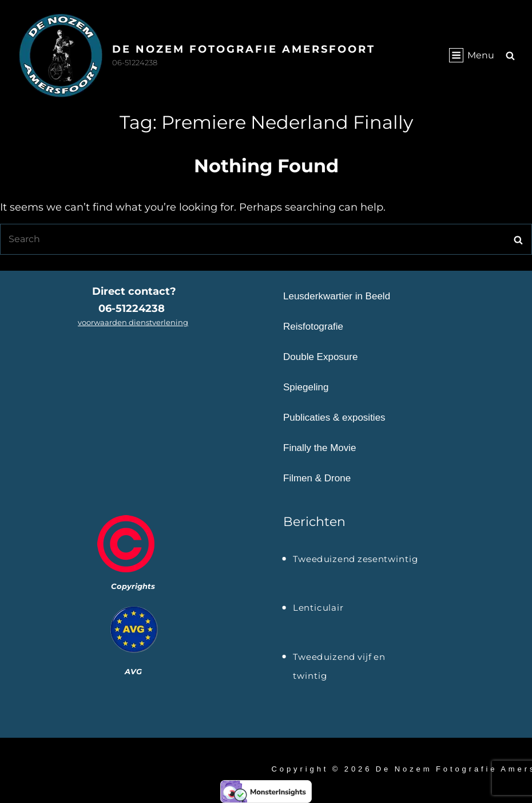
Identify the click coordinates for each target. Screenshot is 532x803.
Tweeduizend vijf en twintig (339, 658)
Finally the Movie (320, 448)
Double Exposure (320, 357)
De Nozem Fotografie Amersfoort (244, 49)
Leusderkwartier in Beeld (337, 296)
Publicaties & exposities (334, 418)
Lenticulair (318, 608)
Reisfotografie (313, 327)
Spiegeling (306, 387)
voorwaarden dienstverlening (133, 322)
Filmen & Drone (317, 478)
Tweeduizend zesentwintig (356, 559)
